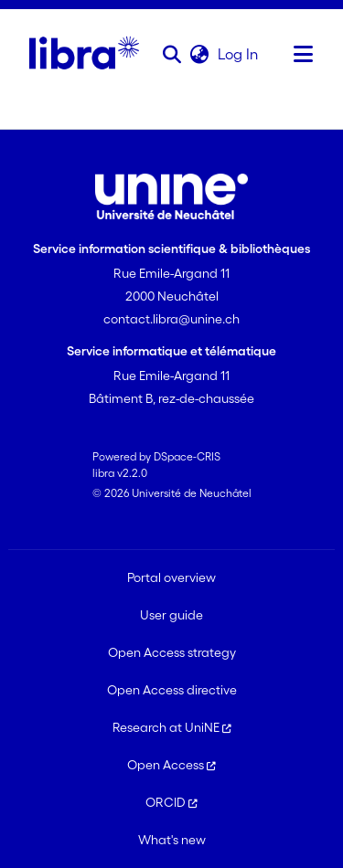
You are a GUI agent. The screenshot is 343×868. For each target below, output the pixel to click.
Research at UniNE (172, 727)
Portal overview (171, 577)
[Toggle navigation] (304, 54)
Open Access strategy (172, 652)
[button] (172, 54)
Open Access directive (172, 690)
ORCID (171, 802)
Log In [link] (239, 54)
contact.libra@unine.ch (171, 319)
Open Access (171, 765)
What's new (172, 840)
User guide (171, 615)
